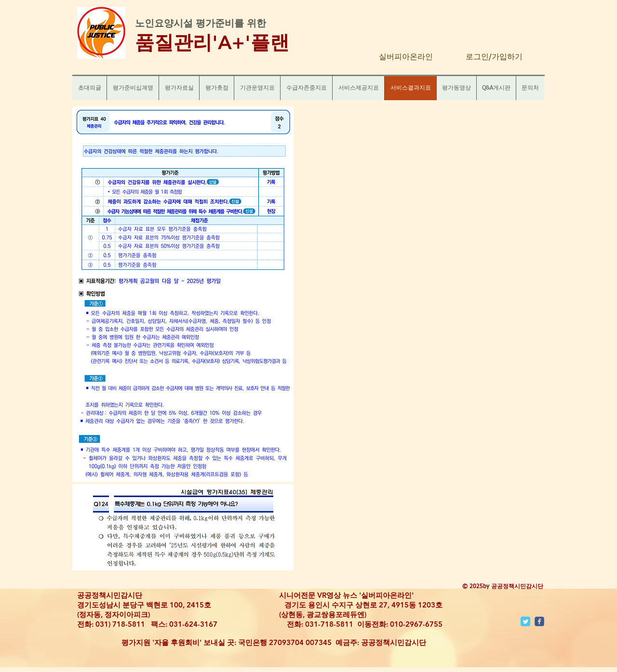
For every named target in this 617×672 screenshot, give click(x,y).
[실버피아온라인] (406, 57)
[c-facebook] (539, 621)
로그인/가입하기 (494, 57)
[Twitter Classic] (525, 621)
